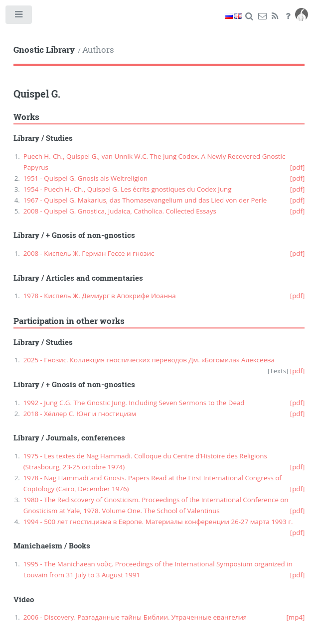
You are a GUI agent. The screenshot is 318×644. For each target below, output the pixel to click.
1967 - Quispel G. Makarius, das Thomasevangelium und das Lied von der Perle (145, 200)
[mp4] (296, 617)
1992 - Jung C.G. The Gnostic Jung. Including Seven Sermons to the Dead (134, 403)
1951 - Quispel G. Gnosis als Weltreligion (85, 178)
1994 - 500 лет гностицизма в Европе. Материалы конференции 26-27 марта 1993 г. (158, 522)
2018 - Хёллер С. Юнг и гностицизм (80, 414)
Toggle (19, 17)
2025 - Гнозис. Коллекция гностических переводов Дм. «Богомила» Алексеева (149, 360)
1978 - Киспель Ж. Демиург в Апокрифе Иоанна (100, 296)
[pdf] (298, 167)
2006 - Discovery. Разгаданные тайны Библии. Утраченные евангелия (135, 617)
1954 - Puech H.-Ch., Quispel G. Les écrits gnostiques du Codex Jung (128, 189)
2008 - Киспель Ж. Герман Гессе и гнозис (89, 253)
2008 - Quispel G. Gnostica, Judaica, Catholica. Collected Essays (120, 211)
